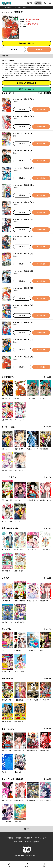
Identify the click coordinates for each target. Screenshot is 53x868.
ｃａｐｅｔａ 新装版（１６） (24, 99)
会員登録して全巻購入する (27, 83)
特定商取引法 (28, 838)
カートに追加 (39, 49)
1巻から (40, 93)
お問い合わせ (18, 842)
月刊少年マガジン (33, 24)
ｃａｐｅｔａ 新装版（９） (23, 219)
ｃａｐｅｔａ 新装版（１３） (24, 151)
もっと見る (48, 377)
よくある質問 (9, 838)
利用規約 (18, 838)
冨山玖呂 (36, 19)
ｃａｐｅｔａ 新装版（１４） (24, 133)
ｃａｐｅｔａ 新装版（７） (23, 254)
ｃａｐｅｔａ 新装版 (20, 8)
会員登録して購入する (27, 43)
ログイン (30, 3)
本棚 (44, 866)
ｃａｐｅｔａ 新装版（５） (23, 288)
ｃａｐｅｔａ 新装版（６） (23, 271)
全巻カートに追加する (27, 89)
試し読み (14, 49)
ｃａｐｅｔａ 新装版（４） (23, 305)
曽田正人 (29, 19)
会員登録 (38, 3)
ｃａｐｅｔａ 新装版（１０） (24, 202)
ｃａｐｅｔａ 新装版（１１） (24, 185)
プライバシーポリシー (42, 838)
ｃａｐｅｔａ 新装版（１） (23, 357)
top (3, 8)
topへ (27, 829)
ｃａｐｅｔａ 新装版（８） (23, 237)
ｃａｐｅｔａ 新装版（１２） (24, 168)
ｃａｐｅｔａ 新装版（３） (23, 322)
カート (27, 866)
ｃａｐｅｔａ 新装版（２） (23, 340)
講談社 (28, 22)
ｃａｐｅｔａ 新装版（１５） (24, 116)
